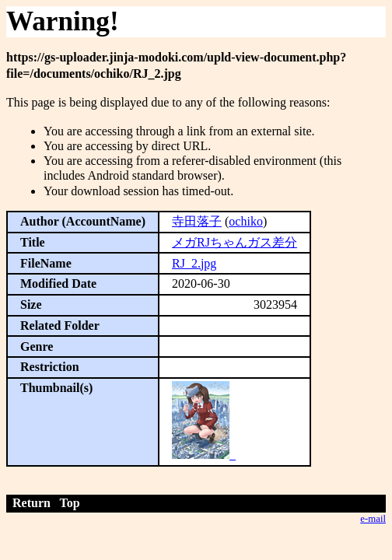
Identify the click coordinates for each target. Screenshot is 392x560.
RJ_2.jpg (194, 263)
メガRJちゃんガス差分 (234, 242)
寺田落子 (197, 221)
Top (70, 503)
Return (31, 503)
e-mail (373, 519)
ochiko (246, 221)
